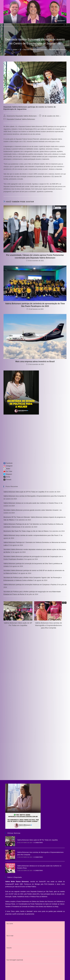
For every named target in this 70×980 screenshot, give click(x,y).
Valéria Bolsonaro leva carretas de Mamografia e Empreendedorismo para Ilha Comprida (34, 496)
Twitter (7, 469)
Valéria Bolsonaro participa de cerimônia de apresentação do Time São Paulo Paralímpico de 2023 (35, 305)
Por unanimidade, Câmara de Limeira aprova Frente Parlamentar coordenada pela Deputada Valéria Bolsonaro (35, 256)
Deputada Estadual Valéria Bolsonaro (21, 119)
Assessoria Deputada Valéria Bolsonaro (22, 116)
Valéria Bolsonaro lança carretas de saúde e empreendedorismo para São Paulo (31, 535)
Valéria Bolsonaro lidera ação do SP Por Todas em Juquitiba (24, 492)
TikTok (7, 477)
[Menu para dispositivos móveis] (67, 25)
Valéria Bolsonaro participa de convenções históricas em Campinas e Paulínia (30, 585)
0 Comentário (36, 842)
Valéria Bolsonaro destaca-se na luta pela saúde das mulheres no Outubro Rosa (31, 503)
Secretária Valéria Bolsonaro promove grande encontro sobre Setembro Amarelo (31, 510)
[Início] (4, 50)
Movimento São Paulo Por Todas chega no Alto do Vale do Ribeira (26, 531)
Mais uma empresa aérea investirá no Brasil (35, 361)
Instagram (8, 466)
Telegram (8, 474)
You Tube (8, 471)
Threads (7, 480)
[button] (65, 603)
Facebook (8, 463)
